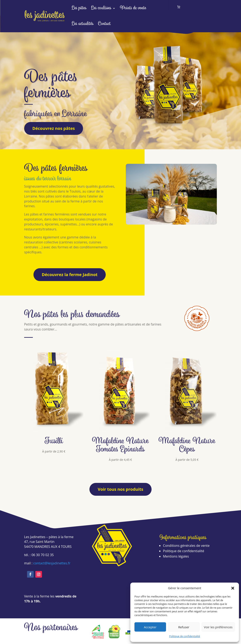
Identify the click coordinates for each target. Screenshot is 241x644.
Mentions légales (176, 556)
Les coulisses (101, 8)
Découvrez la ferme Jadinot (70, 275)
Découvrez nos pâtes (54, 128)
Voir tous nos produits (120, 489)
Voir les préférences (218, 627)
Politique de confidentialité (185, 636)
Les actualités (83, 24)
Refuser (184, 627)
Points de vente (133, 8)
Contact (104, 24)
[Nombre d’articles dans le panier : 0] (179, 7)
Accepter (150, 627)
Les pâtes (79, 8)
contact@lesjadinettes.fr (52, 563)
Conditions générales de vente (186, 546)
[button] (233, 588)
